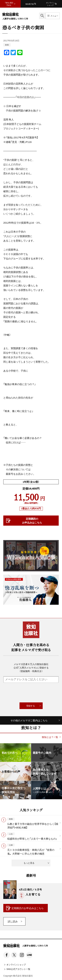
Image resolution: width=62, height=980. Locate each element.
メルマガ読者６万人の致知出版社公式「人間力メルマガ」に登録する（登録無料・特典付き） (31, 668)
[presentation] (31, 693)
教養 (7, 45)
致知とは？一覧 (50, 737)
